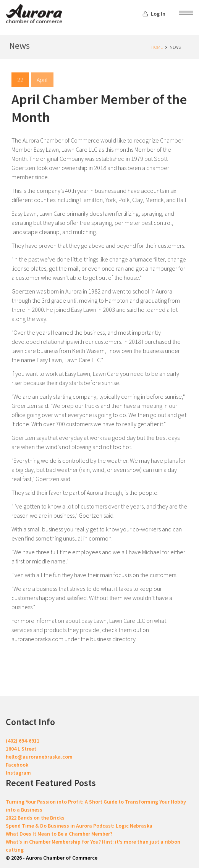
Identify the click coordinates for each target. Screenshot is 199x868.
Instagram (18, 773)
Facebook (17, 765)
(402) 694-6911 (23, 741)
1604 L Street (21, 749)
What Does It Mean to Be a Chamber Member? (59, 834)
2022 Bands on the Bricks (35, 818)
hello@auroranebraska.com (39, 757)
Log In (154, 14)
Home (157, 47)
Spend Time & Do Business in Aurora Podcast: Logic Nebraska (79, 826)
